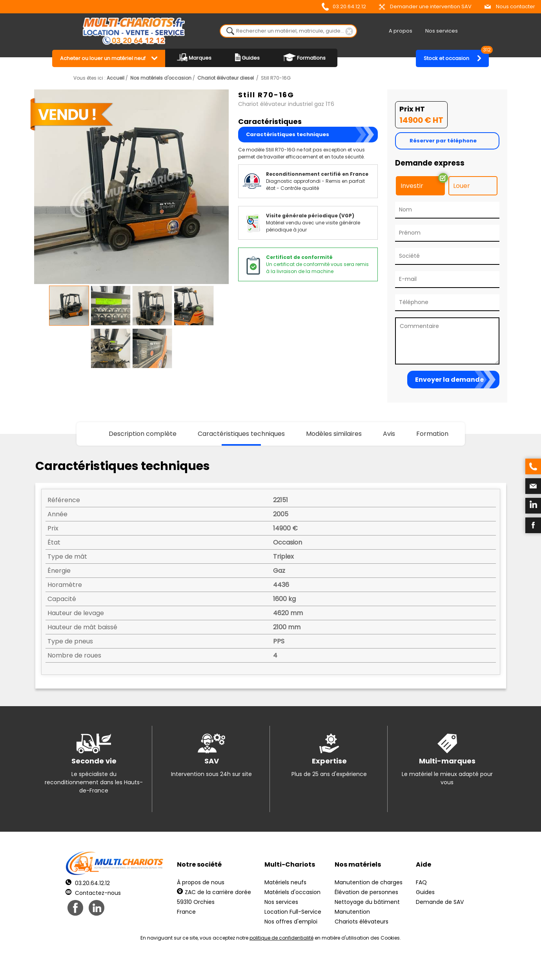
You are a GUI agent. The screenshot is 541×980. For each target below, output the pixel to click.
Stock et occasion (456, 56)
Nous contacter (510, 6)
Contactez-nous (93, 893)
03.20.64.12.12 (344, 7)
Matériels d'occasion (292, 892)
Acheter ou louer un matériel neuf (103, 58)
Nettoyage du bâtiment (367, 902)
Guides (247, 57)
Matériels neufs (285, 882)
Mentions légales (269, 965)
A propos (401, 31)
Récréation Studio (331, 965)
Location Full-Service (293, 912)
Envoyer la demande (449, 380)
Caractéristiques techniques (288, 134)
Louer (462, 186)
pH (390, 965)
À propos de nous (201, 882)
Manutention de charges (369, 882)
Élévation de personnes (366, 892)
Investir (412, 186)
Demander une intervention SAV (425, 6)
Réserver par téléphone (443, 141)
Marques (194, 57)
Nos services (442, 31)
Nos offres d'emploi (291, 922)
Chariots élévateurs (362, 922)
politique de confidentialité (281, 938)
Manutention (352, 912)
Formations (304, 57)
